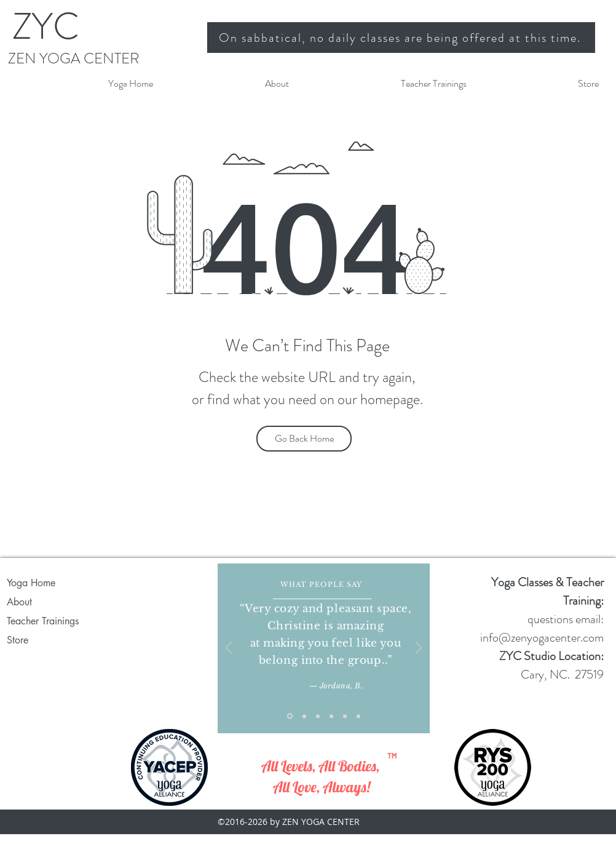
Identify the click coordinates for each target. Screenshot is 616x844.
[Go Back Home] (304, 439)
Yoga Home (31, 583)
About (19, 602)
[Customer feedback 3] (318, 716)
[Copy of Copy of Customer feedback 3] (345, 716)
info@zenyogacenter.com (542, 638)
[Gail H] (358, 716)
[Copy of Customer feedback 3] (331, 716)
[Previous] (229, 649)
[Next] (419, 649)
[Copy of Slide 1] (304, 716)
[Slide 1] (290, 716)
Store (18, 640)
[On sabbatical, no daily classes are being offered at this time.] (401, 38)
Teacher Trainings (43, 621)
